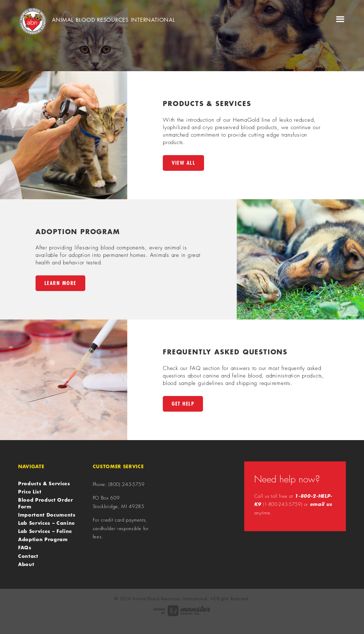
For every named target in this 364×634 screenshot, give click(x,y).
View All (183, 163)
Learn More (60, 283)
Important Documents (47, 515)
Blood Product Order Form (45, 503)
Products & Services (44, 484)
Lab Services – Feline (45, 531)
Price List (30, 492)
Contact (28, 556)
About (26, 564)
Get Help (183, 404)
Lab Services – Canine (47, 523)
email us (321, 504)
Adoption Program (43, 539)
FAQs (25, 548)
